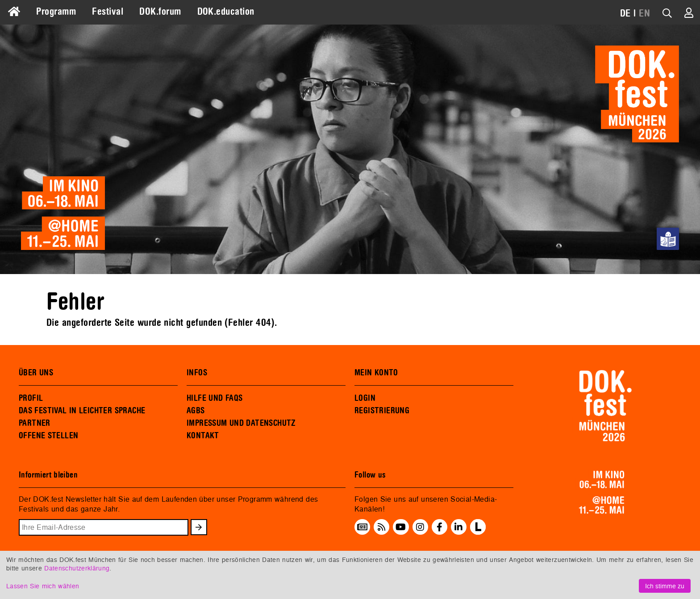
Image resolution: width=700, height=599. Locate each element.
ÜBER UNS (36, 373)
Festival (108, 12)
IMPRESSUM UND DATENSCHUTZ (241, 423)
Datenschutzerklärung (77, 568)
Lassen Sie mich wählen (43, 586)
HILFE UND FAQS (215, 398)
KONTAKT (203, 436)
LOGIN (365, 398)
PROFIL (31, 398)
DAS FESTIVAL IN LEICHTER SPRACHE (82, 411)
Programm (56, 12)
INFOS (197, 373)
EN (644, 13)
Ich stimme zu (665, 586)
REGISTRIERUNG (382, 411)
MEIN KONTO (376, 373)
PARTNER (35, 423)
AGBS (196, 411)
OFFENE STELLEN (48, 436)
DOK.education (226, 12)
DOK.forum (160, 12)
